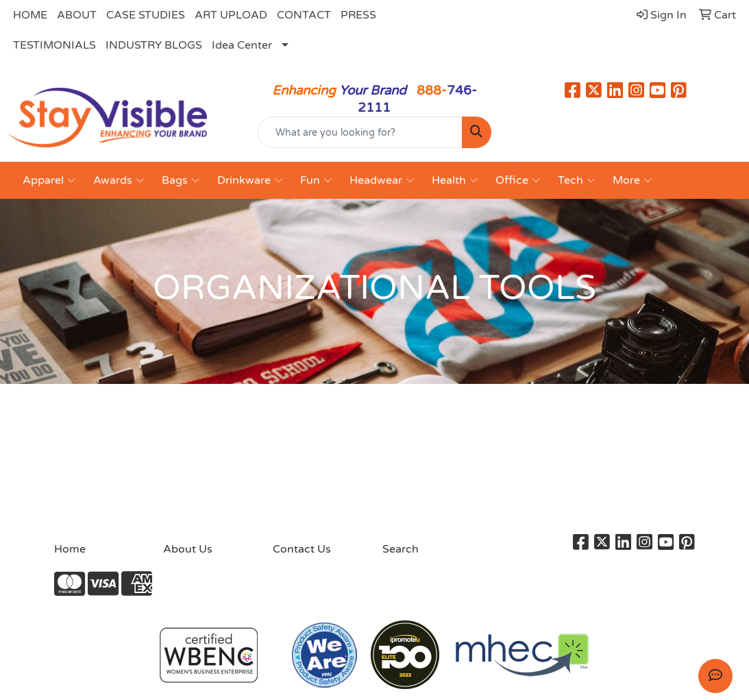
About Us (188, 549)
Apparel (49, 180)
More (632, 180)
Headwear (382, 180)
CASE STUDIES (146, 15)
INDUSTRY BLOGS (154, 45)
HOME (30, 15)
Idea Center (242, 45)
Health (455, 180)
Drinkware (250, 180)
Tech (576, 180)
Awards (119, 180)
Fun (316, 180)
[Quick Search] (360, 132)
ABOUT (77, 15)
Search (401, 549)
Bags (181, 180)
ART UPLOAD (231, 15)
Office (518, 180)
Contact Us (302, 549)
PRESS (358, 15)
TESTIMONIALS (54, 45)
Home (70, 549)
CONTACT (304, 15)
